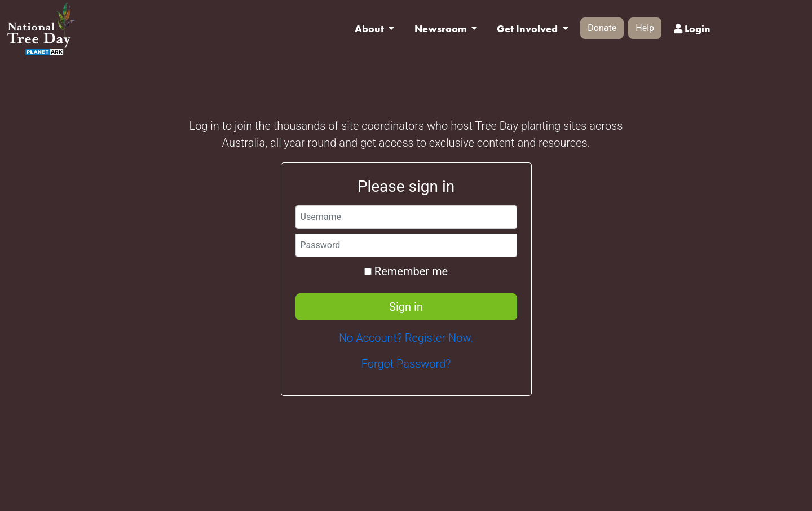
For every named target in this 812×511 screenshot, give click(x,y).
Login (692, 29)
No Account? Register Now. (406, 338)
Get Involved (528, 29)
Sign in (406, 307)
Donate (602, 28)
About (370, 29)
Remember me (406, 271)
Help (645, 28)
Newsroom (442, 29)
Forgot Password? (406, 364)
